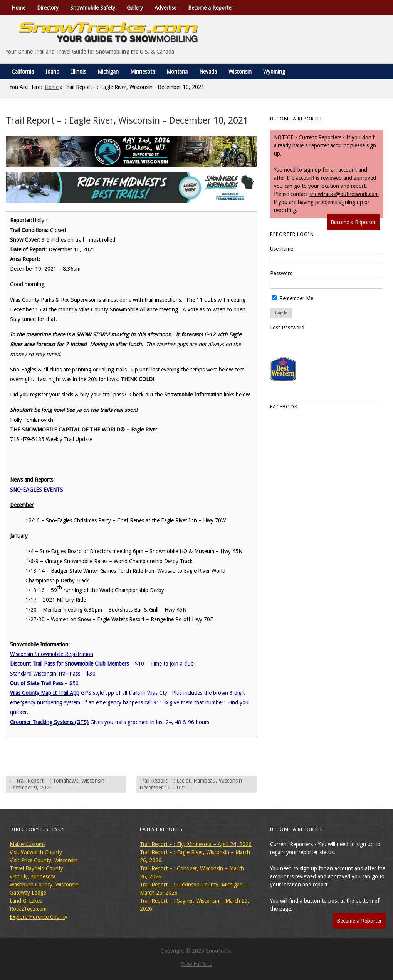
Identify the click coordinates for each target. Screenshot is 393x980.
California (23, 72)
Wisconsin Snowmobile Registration (52, 654)
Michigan (108, 72)
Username (282, 249)
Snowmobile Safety (93, 8)
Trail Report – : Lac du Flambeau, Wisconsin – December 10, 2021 (193, 784)
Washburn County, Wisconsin (44, 885)
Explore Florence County (39, 917)
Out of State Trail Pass (37, 683)
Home (18, 8)
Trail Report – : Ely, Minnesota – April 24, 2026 (196, 844)
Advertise (165, 8)
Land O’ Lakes (26, 901)
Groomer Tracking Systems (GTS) (49, 722)
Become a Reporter (211, 8)
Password (281, 273)
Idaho (52, 72)
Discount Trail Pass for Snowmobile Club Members (69, 664)
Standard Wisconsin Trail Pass (45, 674)
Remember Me (292, 298)
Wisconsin (240, 72)
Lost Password (287, 328)
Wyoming (274, 72)
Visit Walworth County (36, 852)
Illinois (78, 72)
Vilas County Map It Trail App (45, 693)
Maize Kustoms (28, 844)
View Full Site (196, 964)
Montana (177, 72)
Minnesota (143, 72)
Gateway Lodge (28, 893)
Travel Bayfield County (36, 868)
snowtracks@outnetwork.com (344, 194)
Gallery (135, 8)
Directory (48, 8)
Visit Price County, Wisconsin (44, 860)
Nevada (208, 72)
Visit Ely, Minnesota (33, 876)
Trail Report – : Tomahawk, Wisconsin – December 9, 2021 (59, 784)
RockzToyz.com (28, 909)
